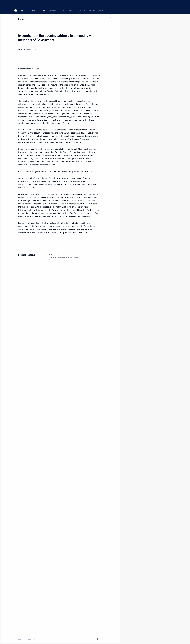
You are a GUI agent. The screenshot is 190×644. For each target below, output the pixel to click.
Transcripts (66, 255)
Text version (53, 260)
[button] (4, 4)
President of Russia (27, 4)
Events (21, 19)
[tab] (20, 639)
